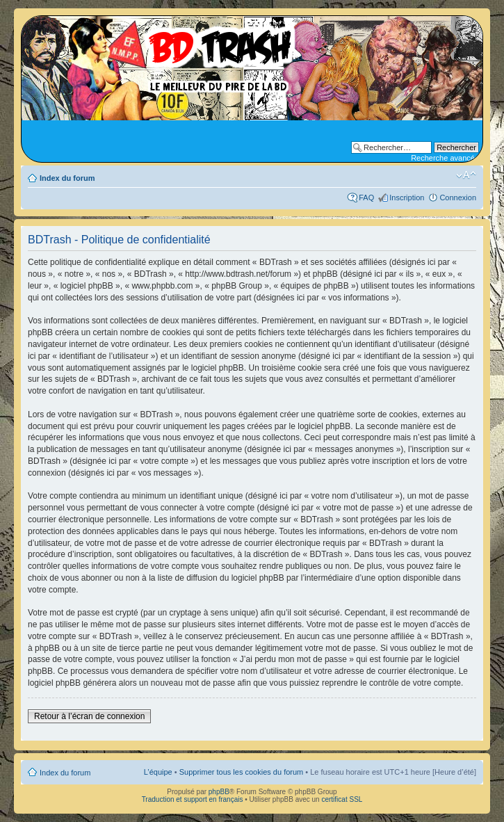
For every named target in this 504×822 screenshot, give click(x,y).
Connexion (458, 198)
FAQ (366, 198)
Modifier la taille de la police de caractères (466, 175)
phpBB (219, 792)
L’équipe (158, 772)
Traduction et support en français (193, 799)
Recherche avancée (445, 158)
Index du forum (67, 178)
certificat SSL (342, 799)
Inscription (407, 198)
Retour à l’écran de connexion (89, 716)
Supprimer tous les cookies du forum (242, 772)
